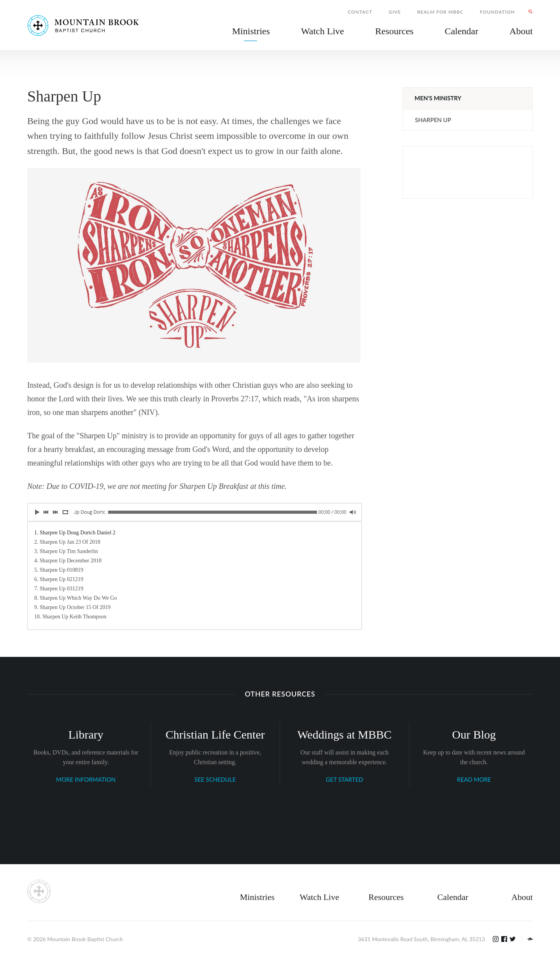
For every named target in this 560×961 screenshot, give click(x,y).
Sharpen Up (433, 120)
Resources (386, 897)
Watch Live (323, 31)
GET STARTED (345, 779)
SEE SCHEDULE (215, 779)
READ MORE (474, 779)
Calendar (453, 897)
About (522, 897)
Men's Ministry (438, 98)
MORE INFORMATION (86, 779)
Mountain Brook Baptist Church (85, 939)
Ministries (257, 897)
